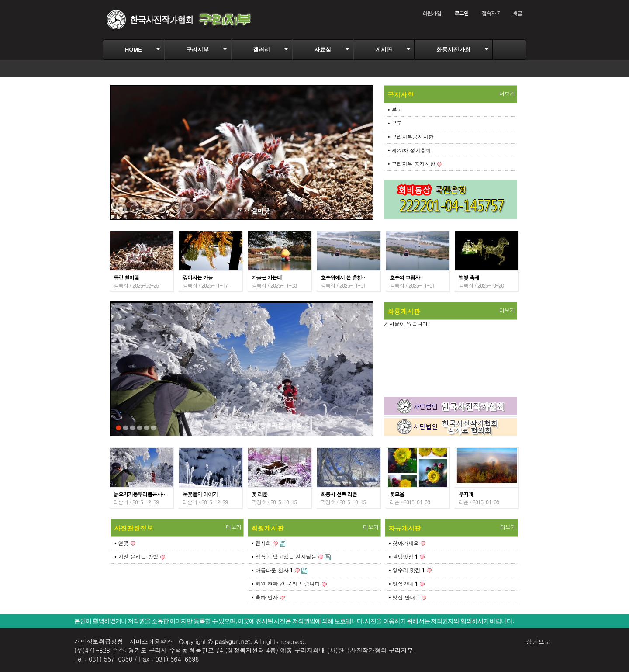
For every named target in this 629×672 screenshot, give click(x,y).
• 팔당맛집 (403, 556)
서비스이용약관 (151, 641)
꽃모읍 (397, 494)
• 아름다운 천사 (272, 570)
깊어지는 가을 (198, 277)
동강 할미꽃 (254, 211)
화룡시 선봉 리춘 (339, 494)
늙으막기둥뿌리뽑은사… (140, 494)
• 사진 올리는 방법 (137, 556)
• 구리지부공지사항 (411, 137)
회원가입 (432, 13)
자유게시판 (405, 528)
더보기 (507, 93)
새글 (517, 13)
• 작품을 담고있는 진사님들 (284, 556)
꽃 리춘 (259, 494)
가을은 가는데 (267, 277)
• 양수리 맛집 (407, 570)
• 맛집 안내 (404, 597)
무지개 (466, 494)
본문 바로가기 (0, 0)
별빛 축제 (469, 277)
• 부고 (395, 109)
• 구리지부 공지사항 (412, 164)
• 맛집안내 (403, 584)
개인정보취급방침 (99, 641)
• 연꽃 (122, 543)
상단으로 (538, 641)
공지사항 (401, 95)
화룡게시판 (404, 311)
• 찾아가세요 (404, 543)
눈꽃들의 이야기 (200, 494)
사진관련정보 (134, 528)
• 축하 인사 (265, 597)
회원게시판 (268, 528)
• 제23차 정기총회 (410, 150)
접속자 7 (490, 13)
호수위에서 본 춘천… (344, 277)
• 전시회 (261, 543)
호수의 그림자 (405, 277)
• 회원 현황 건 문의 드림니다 (286, 584)
